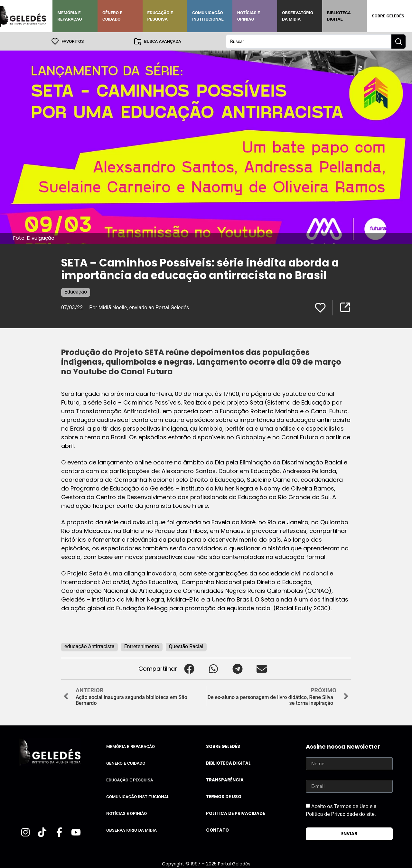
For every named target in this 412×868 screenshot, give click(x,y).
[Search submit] (398, 41)
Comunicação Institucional (208, 16)
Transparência (225, 780)
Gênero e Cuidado (112, 16)
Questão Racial (186, 646)
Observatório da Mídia (298, 16)
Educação (76, 291)
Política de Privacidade (235, 813)
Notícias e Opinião (249, 16)
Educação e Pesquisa (160, 16)
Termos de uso (224, 796)
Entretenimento (142, 646)
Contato (217, 830)
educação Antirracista (89, 646)
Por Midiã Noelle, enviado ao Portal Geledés (139, 307)
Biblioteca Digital (339, 16)
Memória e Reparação (70, 16)
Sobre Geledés (388, 16)
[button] (189, 668)
